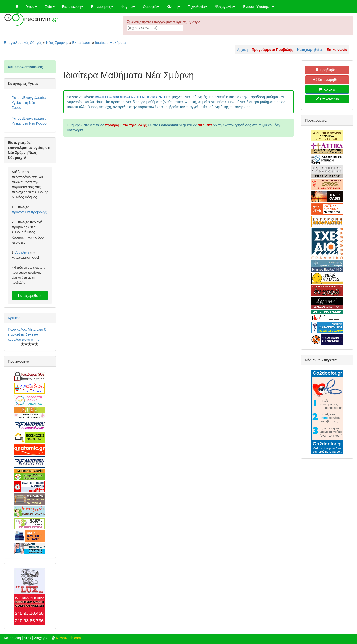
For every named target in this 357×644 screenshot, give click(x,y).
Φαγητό (128, 7)
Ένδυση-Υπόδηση (258, 7)
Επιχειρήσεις (102, 7)
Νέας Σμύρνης (57, 43)
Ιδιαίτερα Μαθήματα (110, 43)
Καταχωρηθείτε (30, 296)
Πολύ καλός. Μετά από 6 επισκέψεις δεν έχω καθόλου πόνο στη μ (27, 334)
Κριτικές (14, 318)
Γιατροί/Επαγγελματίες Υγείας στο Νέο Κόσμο (29, 121)
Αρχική (242, 50)
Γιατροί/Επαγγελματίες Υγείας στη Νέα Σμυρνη (29, 103)
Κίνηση (173, 7)
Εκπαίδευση (73, 7)
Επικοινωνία (327, 99)
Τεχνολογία (198, 7)
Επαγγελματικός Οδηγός (23, 43)
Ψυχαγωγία (225, 7)
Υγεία (32, 7)
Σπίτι (49, 7)
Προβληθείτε (327, 70)
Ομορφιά (151, 7)
